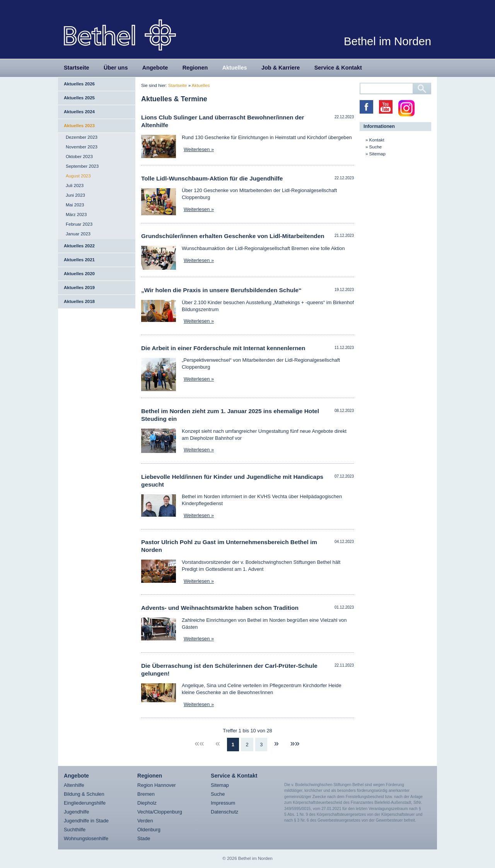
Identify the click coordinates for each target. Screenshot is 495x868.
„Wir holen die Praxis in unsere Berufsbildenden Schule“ (221, 290)
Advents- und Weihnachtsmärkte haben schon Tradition (220, 608)
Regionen (195, 68)
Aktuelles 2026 (79, 84)
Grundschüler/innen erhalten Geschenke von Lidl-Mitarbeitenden (233, 236)
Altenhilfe (74, 785)
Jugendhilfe (76, 812)
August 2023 (78, 176)
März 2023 (76, 214)
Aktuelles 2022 (79, 246)
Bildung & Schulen (84, 794)
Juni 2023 (75, 195)
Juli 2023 (75, 186)
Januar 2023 (78, 234)
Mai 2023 (75, 205)
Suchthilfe (75, 830)
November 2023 (82, 147)
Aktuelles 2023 (79, 126)
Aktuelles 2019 (79, 288)
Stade (144, 838)
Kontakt (377, 140)
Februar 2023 (79, 224)
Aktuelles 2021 (79, 260)
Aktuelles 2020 (79, 274)
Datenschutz (224, 812)
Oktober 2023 (79, 157)
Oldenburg (149, 830)
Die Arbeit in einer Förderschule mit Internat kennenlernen (223, 348)
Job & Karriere (281, 68)
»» (295, 743)
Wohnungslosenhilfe (86, 838)
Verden (145, 821)
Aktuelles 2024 (79, 112)
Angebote (155, 68)
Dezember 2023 (82, 137)
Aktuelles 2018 (79, 301)
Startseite (77, 68)
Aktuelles (235, 68)
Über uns (116, 68)
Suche (376, 147)
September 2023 (82, 166)
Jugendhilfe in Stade (86, 821)
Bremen (146, 794)
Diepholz (147, 803)
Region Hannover (157, 785)
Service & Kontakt (338, 68)
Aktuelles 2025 (79, 98)
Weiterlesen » (199, 149)
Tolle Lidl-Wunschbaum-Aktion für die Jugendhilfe (212, 178)
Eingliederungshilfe (85, 803)
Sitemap (377, 154)
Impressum (223, 803)
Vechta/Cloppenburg (160, 812)
